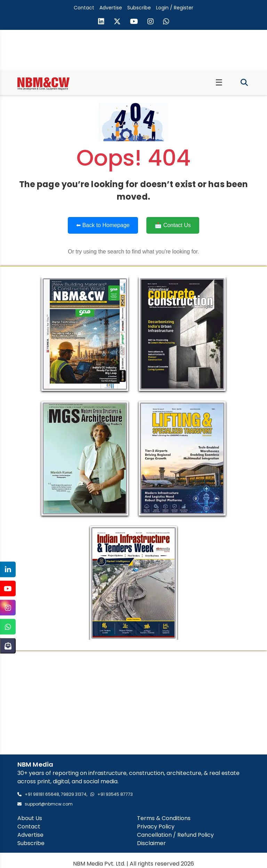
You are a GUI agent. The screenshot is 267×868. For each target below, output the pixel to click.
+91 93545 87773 (115, 794)
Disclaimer (151, 843)
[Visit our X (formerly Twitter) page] (117, 22)
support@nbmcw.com (49, 804)
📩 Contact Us (173, 225)
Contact (84, 8)
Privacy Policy (156, 827)
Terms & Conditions (164, 818)
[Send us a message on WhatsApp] (166, 22)
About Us (30, 818)
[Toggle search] (244, 83)
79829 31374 (74, 794)
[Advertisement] (133, 702)
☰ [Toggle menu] (219, 82)
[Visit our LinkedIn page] (101, 22)
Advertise (111, 8)
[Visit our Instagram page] (151, 22)
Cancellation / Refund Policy (175, 835)
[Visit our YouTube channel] (134, 22)
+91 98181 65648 (42, 794)
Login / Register (175, 8)
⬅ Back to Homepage (103, 225)
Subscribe (139, 8)
